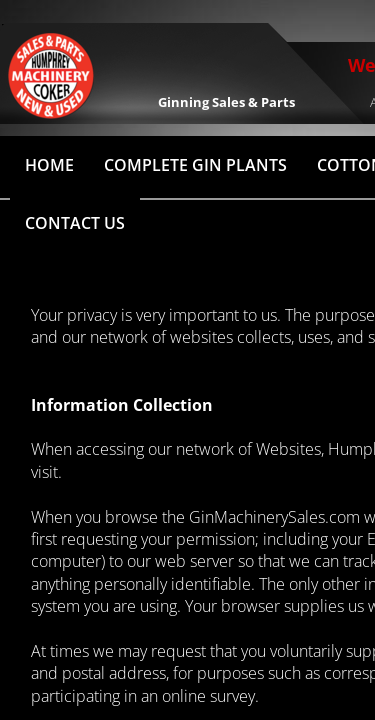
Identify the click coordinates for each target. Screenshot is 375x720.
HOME (49, 165)
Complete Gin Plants (195, 165)
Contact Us (75, 223)
